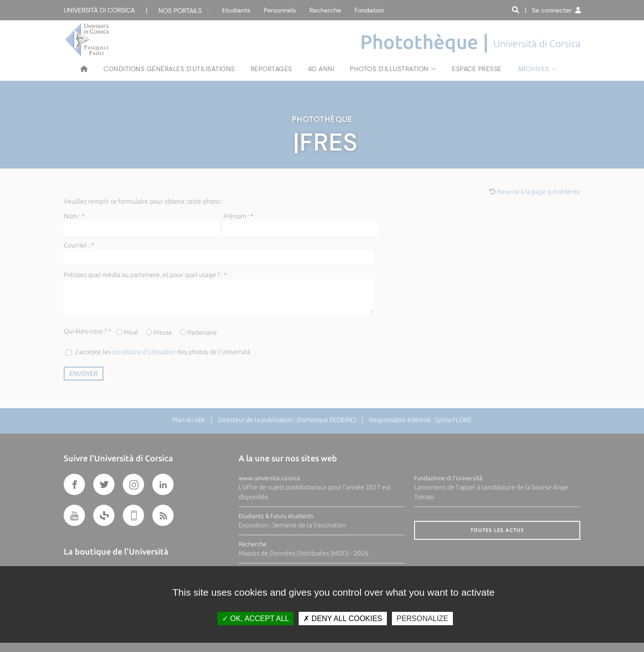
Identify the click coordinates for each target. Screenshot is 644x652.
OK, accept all (256, 619)
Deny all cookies (343, 619)
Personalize (422, 619)
